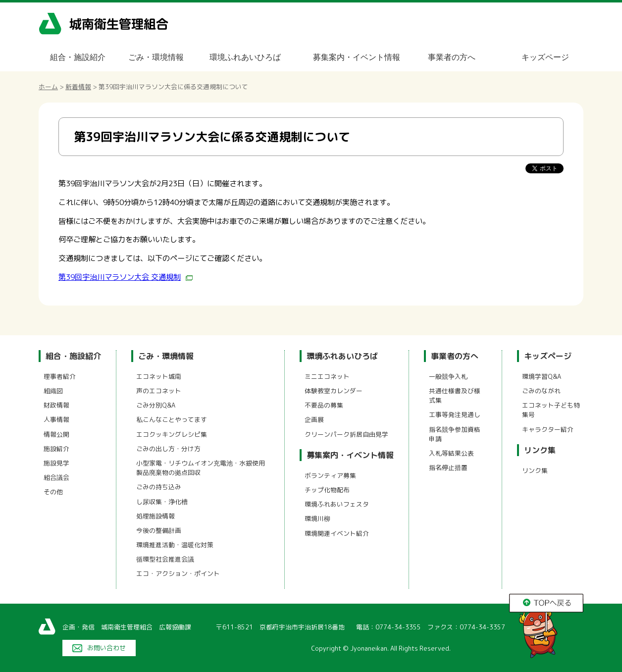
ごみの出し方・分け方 (168, 449)
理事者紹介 (60, 376)
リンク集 (540, 450)
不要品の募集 (324, 405)
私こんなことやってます (172, 419)
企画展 (314, 419)
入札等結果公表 (451, 453)
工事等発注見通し (455, 414)
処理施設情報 (155, 516)
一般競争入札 (448, 376)
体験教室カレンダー (334, 391)
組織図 (53, 391)
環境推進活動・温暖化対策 (175, 545)
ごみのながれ (541, 391)
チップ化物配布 (327, 490)
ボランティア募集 (330, 475)
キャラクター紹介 (548, 429)
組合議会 (56, 477)
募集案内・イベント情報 (357, 57)
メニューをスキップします (353, 7)
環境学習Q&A (542, 376)
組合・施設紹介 (78, 57)
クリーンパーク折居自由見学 (346, 434)
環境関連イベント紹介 (337, 533)
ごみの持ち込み (159, 487)
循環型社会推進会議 (165, 559)
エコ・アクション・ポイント (178, 573)
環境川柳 (317, 518)
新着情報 (78, 87)
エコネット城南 (159, 376)
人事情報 (56, 419)
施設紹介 (56, 449)
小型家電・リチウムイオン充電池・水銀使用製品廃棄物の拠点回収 (201, 468)
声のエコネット (159, 391)
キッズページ (545, 57)
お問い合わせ (106, 648)
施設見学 (56, 463)
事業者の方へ (452, 57)
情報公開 (56, 434)
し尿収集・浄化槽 (162, 502)
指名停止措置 (448, 467)
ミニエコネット (327, 376)
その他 (53, 492)
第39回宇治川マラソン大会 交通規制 (126, 277)
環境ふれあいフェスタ (337, 504)
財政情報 (56, 405)
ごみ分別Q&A (156, 405)
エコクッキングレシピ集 (172, 434)
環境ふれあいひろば (245, 57)
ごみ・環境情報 (156, 57)
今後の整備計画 (159, 530)
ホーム (48, 87)
